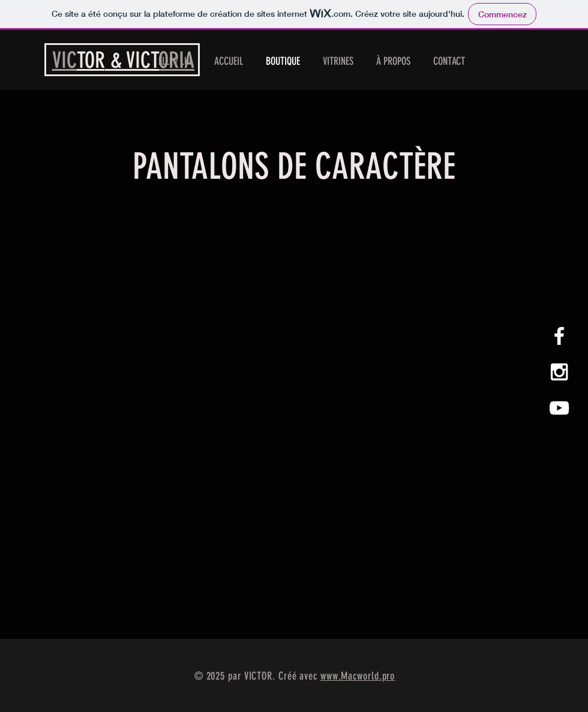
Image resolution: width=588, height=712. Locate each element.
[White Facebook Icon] (559, 336)
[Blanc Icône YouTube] (559, 408)
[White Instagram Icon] (559, 372)
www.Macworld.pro (358, 676)
